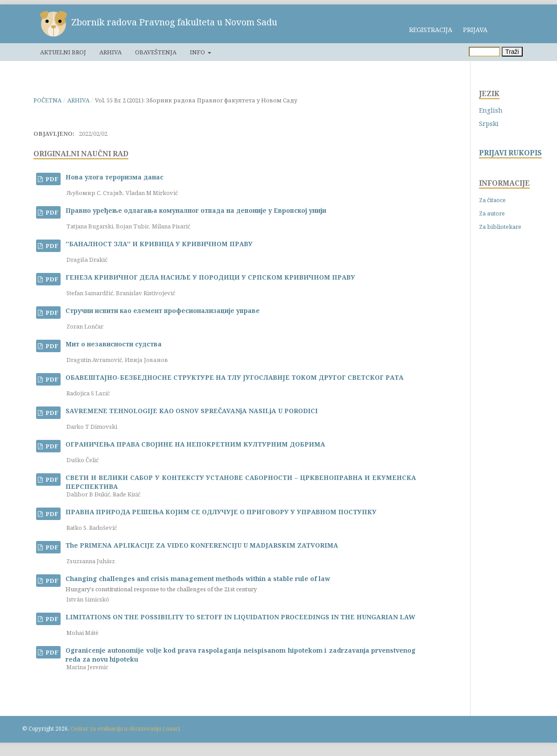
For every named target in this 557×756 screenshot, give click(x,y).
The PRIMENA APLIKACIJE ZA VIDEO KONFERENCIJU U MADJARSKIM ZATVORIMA (202, 545)
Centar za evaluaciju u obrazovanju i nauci (125, 729)
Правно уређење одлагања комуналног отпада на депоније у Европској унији (196, 210)
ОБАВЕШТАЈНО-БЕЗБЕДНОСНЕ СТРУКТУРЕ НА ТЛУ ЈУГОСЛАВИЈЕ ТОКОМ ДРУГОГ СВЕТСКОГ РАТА (234, 377)
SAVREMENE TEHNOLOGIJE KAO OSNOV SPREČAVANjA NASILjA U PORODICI (192, 411)
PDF (51, 179)
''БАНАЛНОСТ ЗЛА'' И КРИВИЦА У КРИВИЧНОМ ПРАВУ (159, 244)
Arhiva (111, 52)
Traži (512, 52)
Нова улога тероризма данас (115, 177)
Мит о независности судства (114, 344)
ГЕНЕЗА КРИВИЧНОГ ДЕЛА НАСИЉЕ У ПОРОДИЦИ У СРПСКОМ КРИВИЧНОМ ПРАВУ (210, 277)
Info (198, 52)
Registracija (431, 30)
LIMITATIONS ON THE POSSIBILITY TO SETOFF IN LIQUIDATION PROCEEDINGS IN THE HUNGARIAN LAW (240, 617)
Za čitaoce (492, 200)
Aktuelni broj (63, 52)
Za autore (492, 213)
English (491, 110)
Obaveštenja (156, 52)
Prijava (475, 30)
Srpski (489, 124)
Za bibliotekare (500, 227)
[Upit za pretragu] (484, 52)
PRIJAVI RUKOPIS (510, 153)
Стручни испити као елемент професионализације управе (163, 311)
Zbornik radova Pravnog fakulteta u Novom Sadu (174, 22)
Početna (47, 100)
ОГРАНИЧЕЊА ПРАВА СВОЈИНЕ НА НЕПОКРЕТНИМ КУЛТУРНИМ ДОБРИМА (195, 444)
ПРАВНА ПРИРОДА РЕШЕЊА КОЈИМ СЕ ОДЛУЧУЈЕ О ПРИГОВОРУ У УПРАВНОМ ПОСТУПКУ (221, 512)
